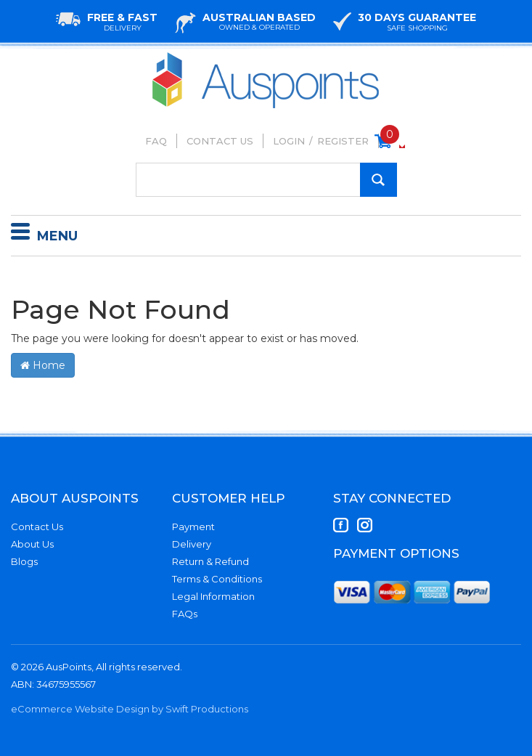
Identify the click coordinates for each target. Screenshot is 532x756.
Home (43, 365)
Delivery (192, 544)
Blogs (24, 561)
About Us (32, 544)
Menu (44, 234)
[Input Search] (266, 180)
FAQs (185, 614)
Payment (193, 527)
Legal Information (213, 596)
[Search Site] (378, 180)
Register (343, 141)
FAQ (156, 141)
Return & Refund (210, 561)
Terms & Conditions (217, 579)
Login (289, 141)
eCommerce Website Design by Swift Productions (130, 709)
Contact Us (220, 141)
